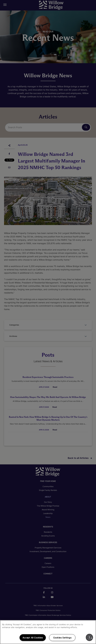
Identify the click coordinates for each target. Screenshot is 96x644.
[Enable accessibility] (89, 637)
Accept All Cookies (33, 638)
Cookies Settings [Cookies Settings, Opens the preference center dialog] (62, 638)
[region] (48, 632)
